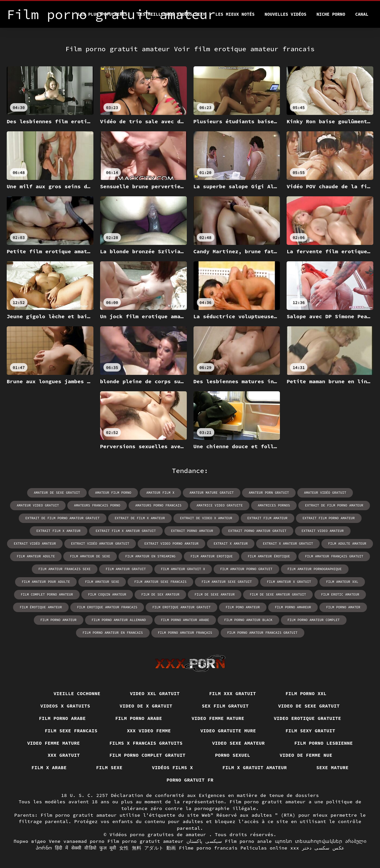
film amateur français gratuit (334, 556)
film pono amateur (243, 607)
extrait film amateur (268, 518)
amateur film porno (113, 493)
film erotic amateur (340, 594)
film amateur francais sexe (65, 569)
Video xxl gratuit (155, 693)
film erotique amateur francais (107, 607)
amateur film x (160, 493)
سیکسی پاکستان (204, 841)
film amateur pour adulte (46, 582)
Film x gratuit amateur (255, 767)
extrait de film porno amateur (334, 505)
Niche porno (331, 14)
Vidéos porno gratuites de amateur (159, 834)
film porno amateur (59, 620)
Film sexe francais (71, 731)
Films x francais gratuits (146, 743)
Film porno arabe (62, 718)
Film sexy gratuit (311, 731)
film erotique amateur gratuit (181, 607)
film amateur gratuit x (183, 569)
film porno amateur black (248, 620)
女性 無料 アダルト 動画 (148, 848)
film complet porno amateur (47, 594)
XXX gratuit (64, 755)
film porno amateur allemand (119, 620)
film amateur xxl (342, 582)
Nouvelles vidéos (285, 14)
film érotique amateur (41, 607)
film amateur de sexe (90, 556)
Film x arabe (49, 767)
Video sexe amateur (238, 743)
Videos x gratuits (65, 706)
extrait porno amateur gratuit (257, 531)
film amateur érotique (269, 556)
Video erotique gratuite (308, 718)
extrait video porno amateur (171, 544)
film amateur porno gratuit (246, 569)
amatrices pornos (274, 505)
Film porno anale (248, 841)
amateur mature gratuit (212, 493)
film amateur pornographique (315, 569)
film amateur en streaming (150, 556)
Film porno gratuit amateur (146, 841)
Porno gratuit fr (190, 780)
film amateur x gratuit (289, 582)
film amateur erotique (212, 556)
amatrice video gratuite (220, 505)
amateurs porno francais (158, 505)
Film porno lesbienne (324, 743)
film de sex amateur (160, 594)
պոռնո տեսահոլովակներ (309, 841)
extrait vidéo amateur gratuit (100, 544)
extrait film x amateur (59, 531)
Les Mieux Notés (235, 14)
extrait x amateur (231, 544)
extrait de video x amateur (206, 518)
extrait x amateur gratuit (288, 544)
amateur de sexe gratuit (57, 493)
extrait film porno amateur (329, 518)
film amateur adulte (36, 556)
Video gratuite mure (228, 731)
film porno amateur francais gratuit (262, 633)
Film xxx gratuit (233, 693)
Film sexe (109, 767)
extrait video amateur (323, 531)
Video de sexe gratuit (309, 706)
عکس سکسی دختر (323, 848)
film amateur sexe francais (160, 582)
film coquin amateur (107, 594)
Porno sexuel (233, 755)
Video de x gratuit (146, 706)
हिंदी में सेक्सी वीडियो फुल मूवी (86, 848)
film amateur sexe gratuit (227, 582)
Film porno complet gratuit (148, 755)
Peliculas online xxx (270, 848)
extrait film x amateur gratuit (126, 531)
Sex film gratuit (225, 706)
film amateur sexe (102, 582)
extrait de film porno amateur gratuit (63, 518)
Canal (362, 14)
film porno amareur (293, 607)
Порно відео (30, 841)
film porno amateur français (185, 633)
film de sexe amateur (215, 594)
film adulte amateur (347, 544)
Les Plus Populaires (102, 14)
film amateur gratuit (126, 569)
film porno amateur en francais (113, 633)
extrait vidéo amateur (35, 544)
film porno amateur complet (314, 620)
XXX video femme (149, 731)
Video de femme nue (306, 755)
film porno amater (343, 607)
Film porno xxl (306, 693)
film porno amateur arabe (185, 620)
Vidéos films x (173, 767)
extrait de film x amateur (140, 518)
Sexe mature (332, 767)
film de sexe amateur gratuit (278, 594)
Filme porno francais (208, 848)
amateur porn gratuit (269, 493)
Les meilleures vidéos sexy (172, 14)
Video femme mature (218, 718)
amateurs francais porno (97, 505)
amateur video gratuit (38, 505)
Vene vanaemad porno (77, 841)
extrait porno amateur (192, 531)
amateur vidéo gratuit (325, 493)
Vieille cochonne (77, 693)
